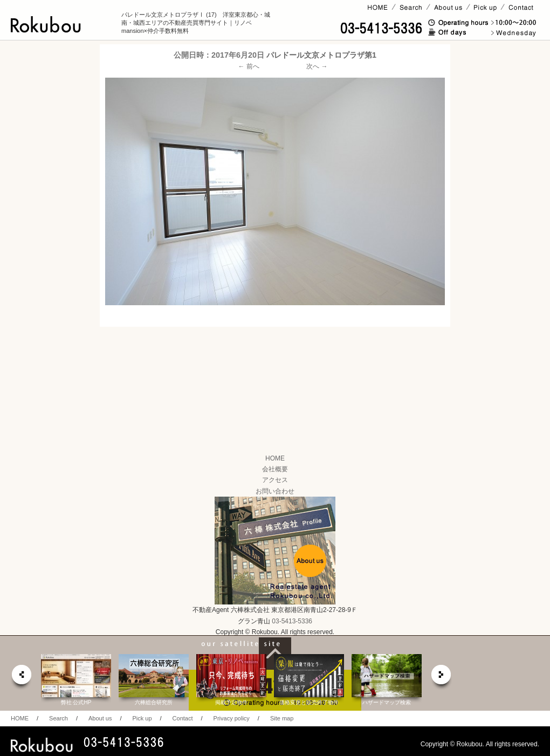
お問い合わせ (275, 491)
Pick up (142, 718)
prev (21, 678)
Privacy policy (232, 718)
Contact (183, 718)
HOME (275, 458)
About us (100, 718)
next (442, 678)
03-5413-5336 (292, 621)
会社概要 (275, 469)
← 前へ (249, 66)
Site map (282, 718)
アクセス (275, 480)
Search (59, 718)
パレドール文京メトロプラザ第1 (321, 55)
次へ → (317, 66)
